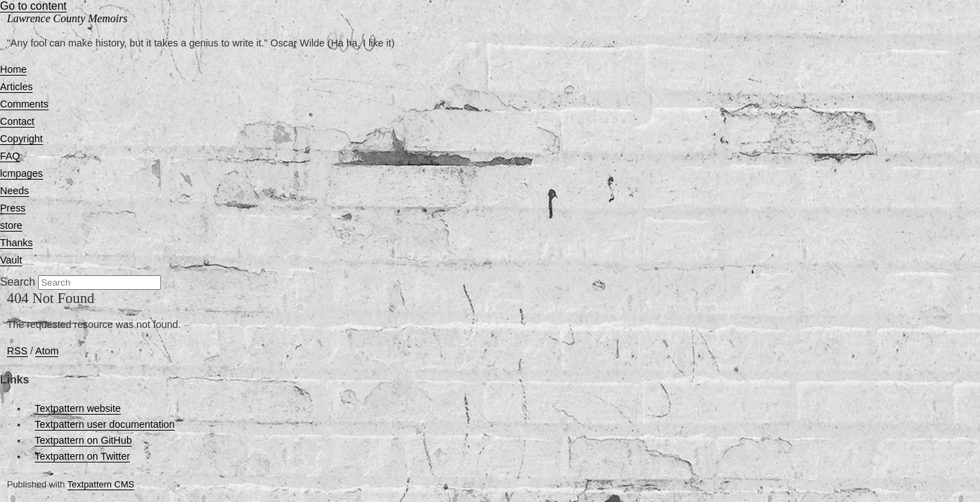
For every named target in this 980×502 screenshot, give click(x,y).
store (11, 225)
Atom (47, 351)
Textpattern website (78, 408)
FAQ (10, 156)
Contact (17, 121)
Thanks (16, 243)
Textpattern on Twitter (82, 456)
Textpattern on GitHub (83, 440)
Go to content (33, 6)
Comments (24, 104)
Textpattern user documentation (105, 424)
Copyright (22, 139)
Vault (11, 260)
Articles (16, 87)
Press (13, 208)
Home (13, 69)
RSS (17, 351)
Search (18, 282)
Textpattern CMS (101, 484)
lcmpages (22, 173)
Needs (15, 191)
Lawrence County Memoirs (67, 18)
